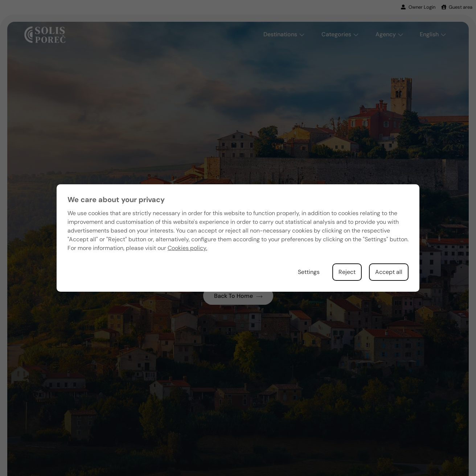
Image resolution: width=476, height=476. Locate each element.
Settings (309, 272)
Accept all (389, 272)
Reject (347, 272)
